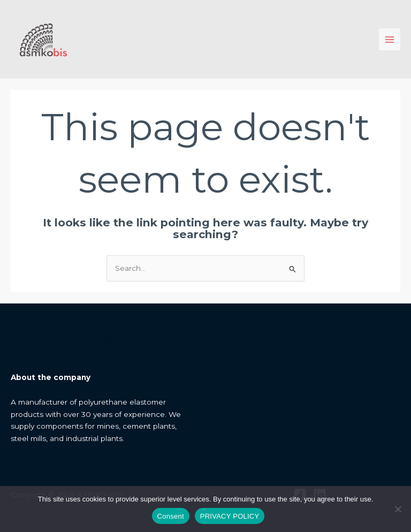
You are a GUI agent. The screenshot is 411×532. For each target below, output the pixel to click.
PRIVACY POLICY (230, 516)
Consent (171, 516)
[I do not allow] (398, 509)
